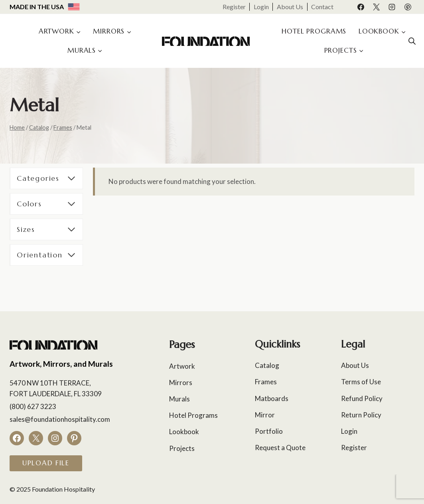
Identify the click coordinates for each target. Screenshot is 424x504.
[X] (377, 7)
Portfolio (269, 431)
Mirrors (181, 382)
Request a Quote (280, 448)
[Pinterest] (408, 7)
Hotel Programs (314, 31)
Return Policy (361, 415)
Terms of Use (361, 382)
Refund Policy (362, 398)
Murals (179, 399)
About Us (290, 7)
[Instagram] (392, 7)
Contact (322, 7)
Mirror (265, 415)
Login (261, 7)
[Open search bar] (412, 41)
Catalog (267, 365)
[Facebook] (361, 7)
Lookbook (184, 432)
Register (234, 7)
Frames (266, 382)
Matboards (272, 398)
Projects (182, 448)
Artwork (182, 366)
